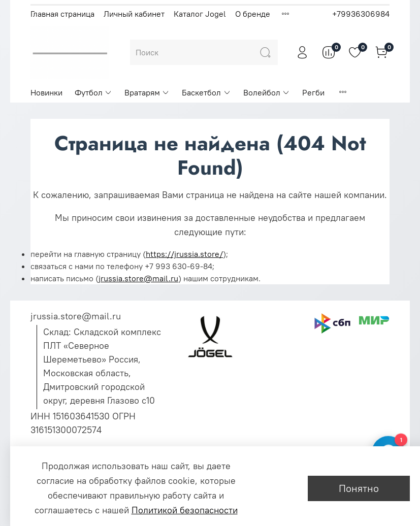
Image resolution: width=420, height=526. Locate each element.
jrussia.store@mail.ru (138, 278)
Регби (313, 92)
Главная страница (62, 14)
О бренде (253, 14)
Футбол (93, 92)
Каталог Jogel (200, 14)
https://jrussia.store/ (184, 254)
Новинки (46, 92)
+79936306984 (361, 14)
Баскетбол (206, 92)
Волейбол (267, 92)
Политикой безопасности (185, 510)
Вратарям (147, 92)
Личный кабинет (134, 14)
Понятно (359, 488)
